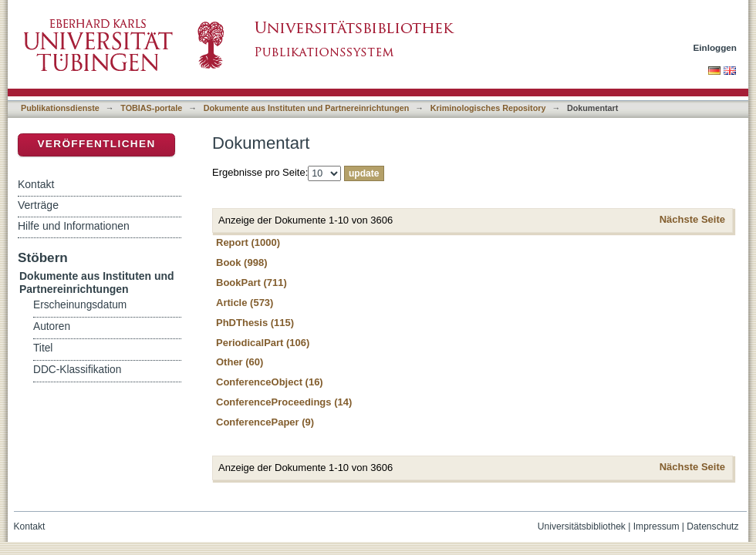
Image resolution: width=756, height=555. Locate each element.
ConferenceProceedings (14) (284, 402)
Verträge (38, 205)
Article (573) (245, 303)
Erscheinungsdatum (80, 305)
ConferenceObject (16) (270, 382)
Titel (43, 348)
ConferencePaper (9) (265, 422)
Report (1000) (248, 242)
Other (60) (240, 362)
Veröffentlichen (96, 144)
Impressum (656, 526)
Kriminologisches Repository (488, 108)
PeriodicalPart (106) (263, 343)
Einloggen (715, 47)
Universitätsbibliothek (582, 526)
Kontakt (36, 184)
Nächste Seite (692, 219)
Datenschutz (712, 526)
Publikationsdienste (60, 108)
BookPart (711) (251, 283)
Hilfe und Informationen (74, 226)
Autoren (52, 326)
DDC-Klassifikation (77, 370)
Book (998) (241, 262)
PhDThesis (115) (255, 323)
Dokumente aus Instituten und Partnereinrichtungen (307, 108)
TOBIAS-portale (151, 108)
